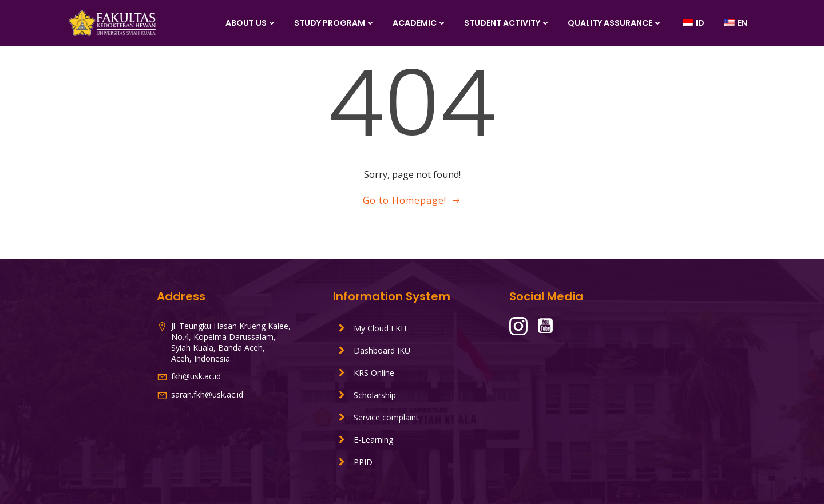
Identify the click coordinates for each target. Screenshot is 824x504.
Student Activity (507, 23)
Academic (420, 23)
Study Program (335, 23)
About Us (251, 23)
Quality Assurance (615, 23)
